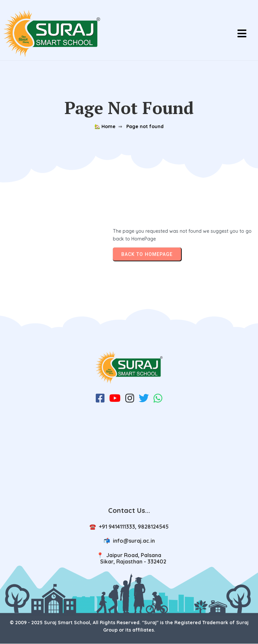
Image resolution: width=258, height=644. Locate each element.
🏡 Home (105, 126)
